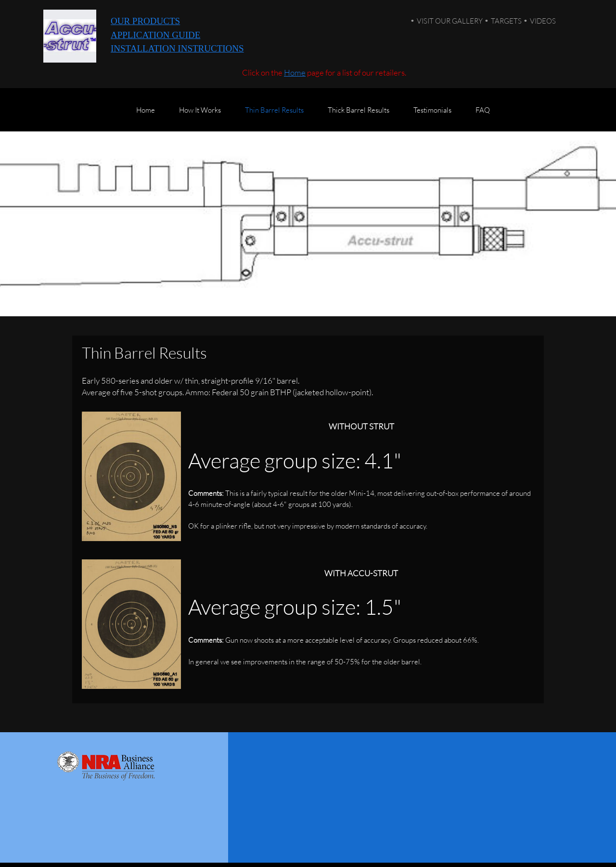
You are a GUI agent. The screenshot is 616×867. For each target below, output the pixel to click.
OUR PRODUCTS (145, 21)
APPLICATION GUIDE (155, 35)
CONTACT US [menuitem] (517, 847)
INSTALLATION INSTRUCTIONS (177, 48)
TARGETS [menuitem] (506, 21)
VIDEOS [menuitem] (543, 21)
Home (295, 72)
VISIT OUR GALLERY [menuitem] (450, 21)
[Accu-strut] (70, 36)
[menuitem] (146, 115)
